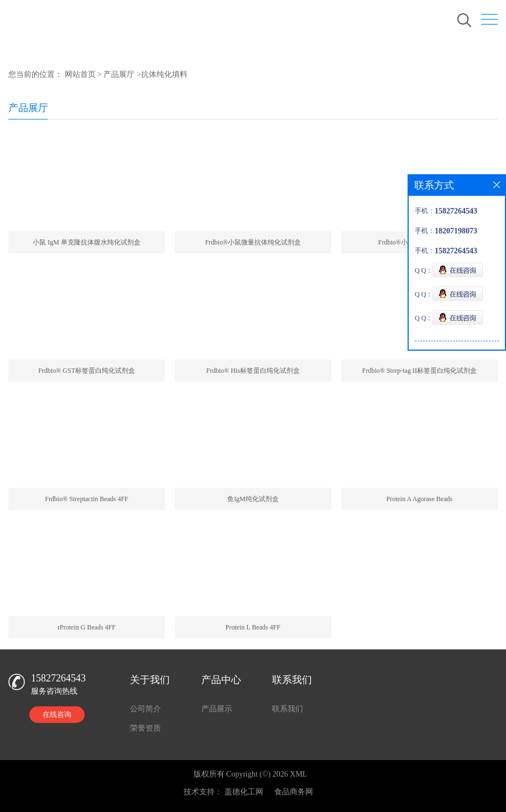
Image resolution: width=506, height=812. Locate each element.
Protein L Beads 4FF (253, 627)
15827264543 (58, 678)
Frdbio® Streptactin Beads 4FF (87, 499)
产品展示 (217, 709)
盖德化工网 (244, 792)
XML (298, 774)
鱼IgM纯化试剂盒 (253, 499)
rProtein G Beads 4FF (87, 627)
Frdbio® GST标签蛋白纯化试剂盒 (87, 371)
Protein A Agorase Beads (420, 499)
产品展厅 (119, 74)
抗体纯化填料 (164, 74)
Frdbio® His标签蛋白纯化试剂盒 (253, 371)
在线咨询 (57, 714)
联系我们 (288, 709)
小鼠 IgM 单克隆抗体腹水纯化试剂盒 (87, 242)
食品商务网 (294, 792)
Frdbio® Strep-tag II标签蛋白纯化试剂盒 (419, 371)
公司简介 (145, 709)
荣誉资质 (145, 728)
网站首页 (80, 74)
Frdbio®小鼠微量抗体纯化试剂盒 (253, 242)
